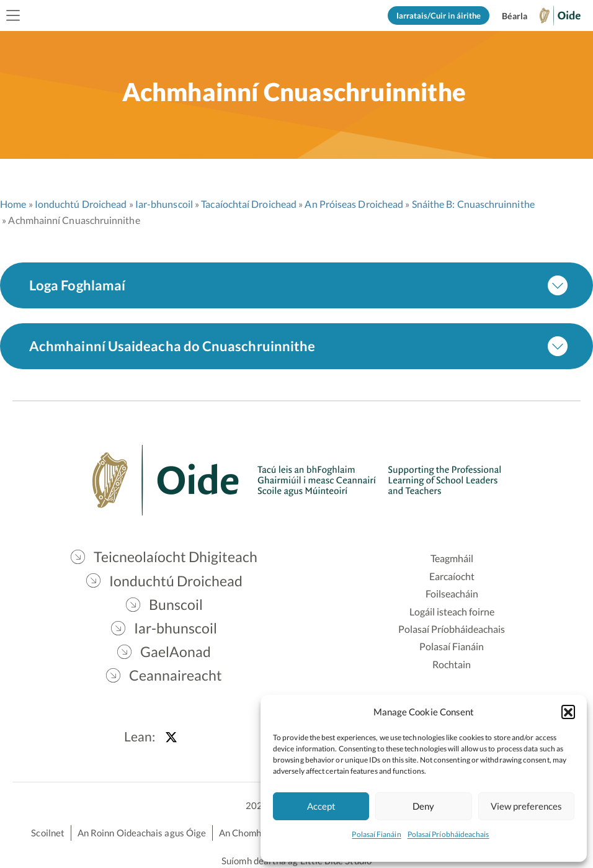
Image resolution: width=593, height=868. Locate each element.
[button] (568, 712)
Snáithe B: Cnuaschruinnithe (473, 204)
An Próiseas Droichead (354, 204)
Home (13, 204)
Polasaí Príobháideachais (448, 834)
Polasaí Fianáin (376, 834)
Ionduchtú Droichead (81, 204)
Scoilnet (48, 833)
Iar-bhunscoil (164, 204)
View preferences (526, 806)
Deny (423, 806)
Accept (321, 806)
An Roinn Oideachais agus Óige (142, 833)
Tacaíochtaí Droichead (249, 204)
